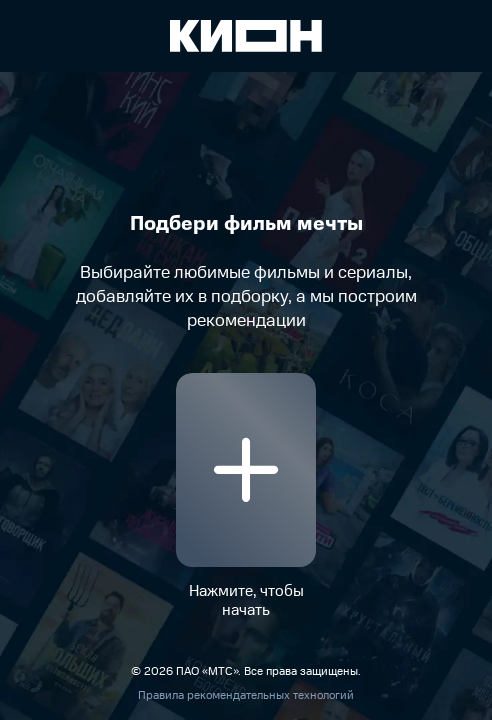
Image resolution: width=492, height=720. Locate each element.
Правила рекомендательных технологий (246, 695)
